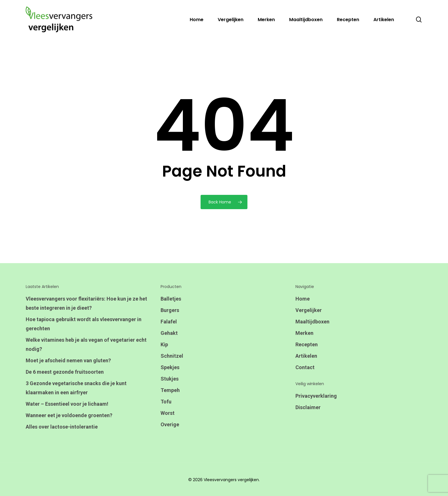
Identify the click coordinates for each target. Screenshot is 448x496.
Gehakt (169, 333)
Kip (164, 344)
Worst (168, 413)
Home (303, 299)
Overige (170, 424)
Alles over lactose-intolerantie (62, 427)
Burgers (170, 310)
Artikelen (306, 356)
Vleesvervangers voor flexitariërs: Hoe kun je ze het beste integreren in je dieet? (86, 303)
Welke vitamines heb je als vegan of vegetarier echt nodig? (86, 344)
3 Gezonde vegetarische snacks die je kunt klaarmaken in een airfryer (76, 388)
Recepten (307, 344)
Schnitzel (172, 356)
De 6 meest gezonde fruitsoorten (65, 372)
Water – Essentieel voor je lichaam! (67, 404)
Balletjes (171, 299)
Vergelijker (309, 310)
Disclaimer (308, 407)
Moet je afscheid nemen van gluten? (68, 360)
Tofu (166, 402)
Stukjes (170, 379)
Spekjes (170, 367)
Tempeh (170, 390)
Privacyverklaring (316, 396)
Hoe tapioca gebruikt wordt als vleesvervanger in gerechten (84, 324)
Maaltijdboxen (312, 322)
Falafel (169, 322)
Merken (304, 333)
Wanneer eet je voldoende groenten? (69, 415)
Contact (305, 367)
